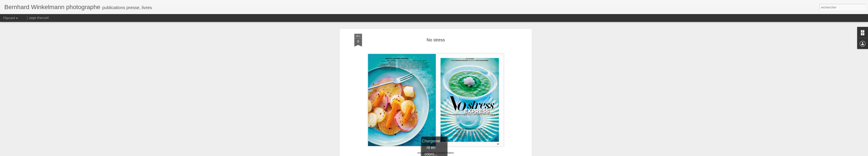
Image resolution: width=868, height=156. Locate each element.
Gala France (442, 26)
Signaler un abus (464, 154)
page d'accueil (39, 18)
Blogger (450, 154)
